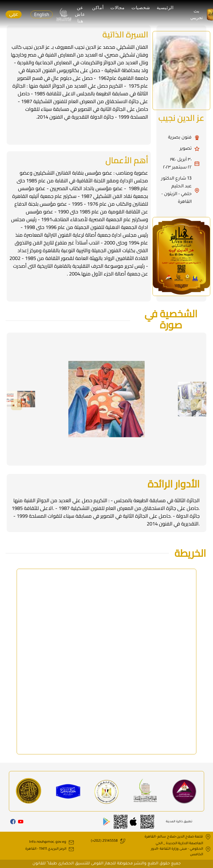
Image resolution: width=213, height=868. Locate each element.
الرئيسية (165, 8)
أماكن (98, 8)
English (42, 14)
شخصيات (141, 8)
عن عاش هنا (80, 14)
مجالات (118, 8)
